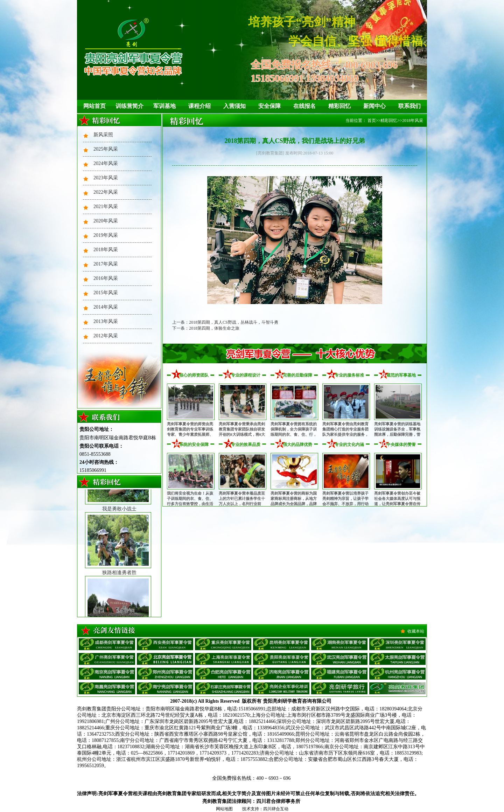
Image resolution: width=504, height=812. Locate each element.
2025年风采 (106, 149)
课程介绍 (199, 106)
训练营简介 (129, 106)
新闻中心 (374, 106)
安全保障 (269, 106)
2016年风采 (106, 278)
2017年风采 (106, 264)
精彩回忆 (339, 106)
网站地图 (224, 809)
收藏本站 (416, 631)
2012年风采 (106, 336)
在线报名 (304, 106)
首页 (372, 121)
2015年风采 (106, 293)
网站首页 (94, 106)
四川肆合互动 (276, 809)
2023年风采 (106, 178)
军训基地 (164, 106)
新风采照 (103, 135)
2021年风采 (106, 207)
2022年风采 (106, 192)
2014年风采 (106, 307)
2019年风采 (106, 235)
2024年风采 (106, 163)
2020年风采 (106, 221)
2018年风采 (106, 250)
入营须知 (234, 106)
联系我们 (409, 106)
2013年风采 (106, 321)
